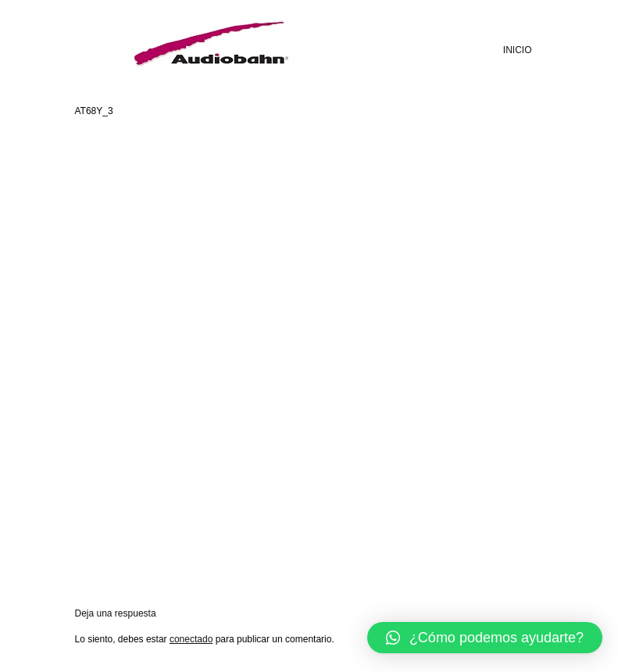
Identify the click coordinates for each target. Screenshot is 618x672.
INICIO (518, 50)
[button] (485, 638)
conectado (191, 639)
